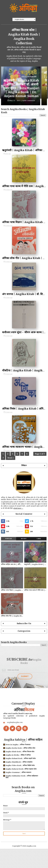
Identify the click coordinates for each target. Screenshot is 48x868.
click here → (18, 516)
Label (39, 546)
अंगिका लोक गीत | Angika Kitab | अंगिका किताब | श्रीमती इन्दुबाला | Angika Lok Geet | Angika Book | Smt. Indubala (12, 623)
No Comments (29, 105)
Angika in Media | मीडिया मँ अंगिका (18, 764)
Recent (24, 546)
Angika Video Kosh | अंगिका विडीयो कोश (20, 775)
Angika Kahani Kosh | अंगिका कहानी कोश (21, 768)
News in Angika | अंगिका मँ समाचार (18, 754)
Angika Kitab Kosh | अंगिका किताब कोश (20, 761)
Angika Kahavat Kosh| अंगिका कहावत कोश (21, 778)
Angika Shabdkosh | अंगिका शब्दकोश (19, 771)
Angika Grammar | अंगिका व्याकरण (18, 782)
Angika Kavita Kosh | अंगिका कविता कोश (20, 757)
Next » (11, 463)
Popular (9, 546)
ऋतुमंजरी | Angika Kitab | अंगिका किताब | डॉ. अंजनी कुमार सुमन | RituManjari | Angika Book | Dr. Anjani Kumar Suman (21, 92)
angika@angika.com (15, 731)
